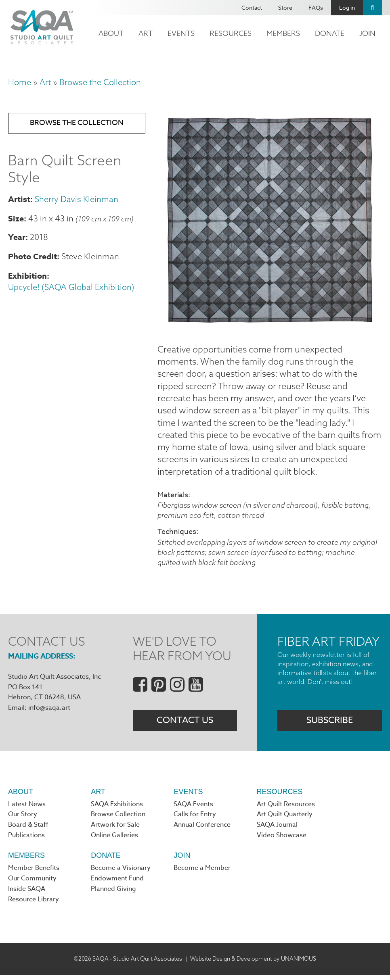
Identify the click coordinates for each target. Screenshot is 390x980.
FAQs (316, 7)
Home (20, 82)
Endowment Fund (117, 883)
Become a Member (202, 872)
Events (181, 33)
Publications (26, 840)
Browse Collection (118, 818)
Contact (252, 7)
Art (146, 33)
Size (16, 220)
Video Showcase (282, 840)
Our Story (23, 818)
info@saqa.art (49, 710)
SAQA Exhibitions (117, 808)
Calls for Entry (195, 818)
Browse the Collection (100, 82)
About (111, 33)
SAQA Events (193, 808)
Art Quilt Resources (286, 808)
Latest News (27, 808)
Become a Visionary (121, 872)
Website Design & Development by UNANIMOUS (253, 963)
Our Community (32, 883)
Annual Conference (202, 829)
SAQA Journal (277, 829)
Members (283, 33)
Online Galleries (114, 840)
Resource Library (34, 904)
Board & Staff (28, 829)
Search (372, 8)
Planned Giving (113, 894)
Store (285, 7)
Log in (347, 7)
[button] (270, 324)
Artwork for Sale (115, 829)
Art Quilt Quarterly (285, 818)
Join (367, 33)
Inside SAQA (27, 894)
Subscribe (330, 723)
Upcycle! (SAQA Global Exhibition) (71, 289)
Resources (231, 33)
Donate (330, 33)
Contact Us (185, 723)
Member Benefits (34, 872)
